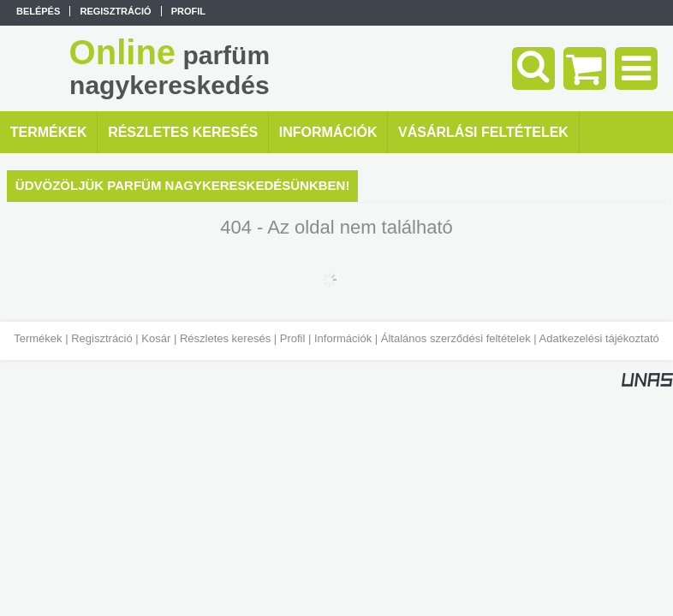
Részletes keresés (225, 338)
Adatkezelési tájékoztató (599, 338)
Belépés (38, 11)
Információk (343, 338)
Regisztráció (102, 338)
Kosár (156, 338)
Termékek (38, 338)
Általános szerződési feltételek (456, 338)
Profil (293, 338)
